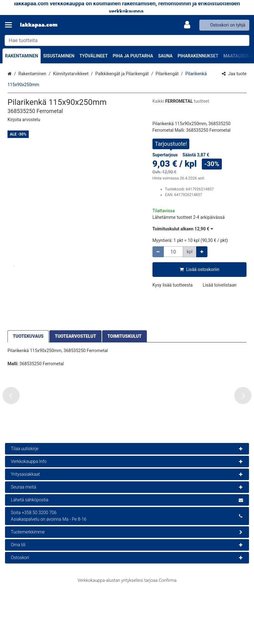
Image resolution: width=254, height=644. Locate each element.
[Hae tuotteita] (127, 40)
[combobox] (127, 40)
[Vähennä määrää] (158, 252)
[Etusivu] (39, 25)
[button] (24, 120)
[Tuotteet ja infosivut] (10, 25)
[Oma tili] (189, 25)
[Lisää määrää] (202, 252)
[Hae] (243, 40)
